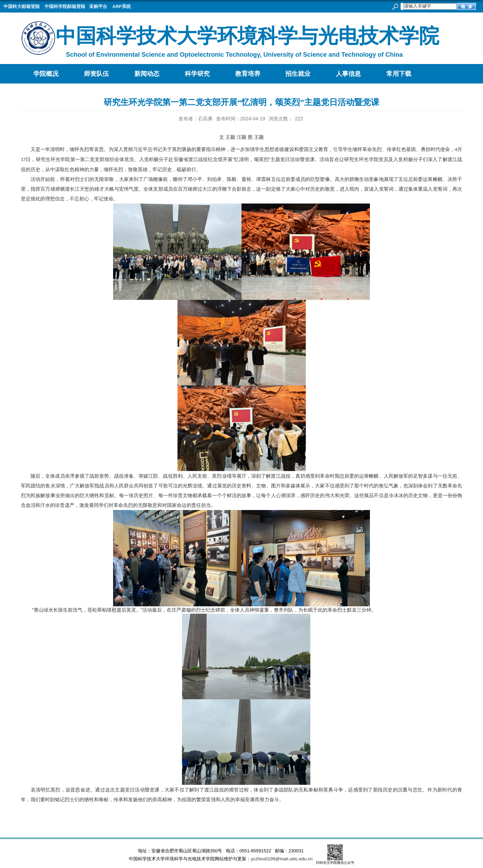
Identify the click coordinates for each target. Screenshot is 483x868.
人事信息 (348, 74)
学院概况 (46, 74)
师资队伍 (96, 74)
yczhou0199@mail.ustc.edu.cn (282, 859)
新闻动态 (147, 74)
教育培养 (248, 74)
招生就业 (298, 74)
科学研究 (197, 74)
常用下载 (399, 74)
